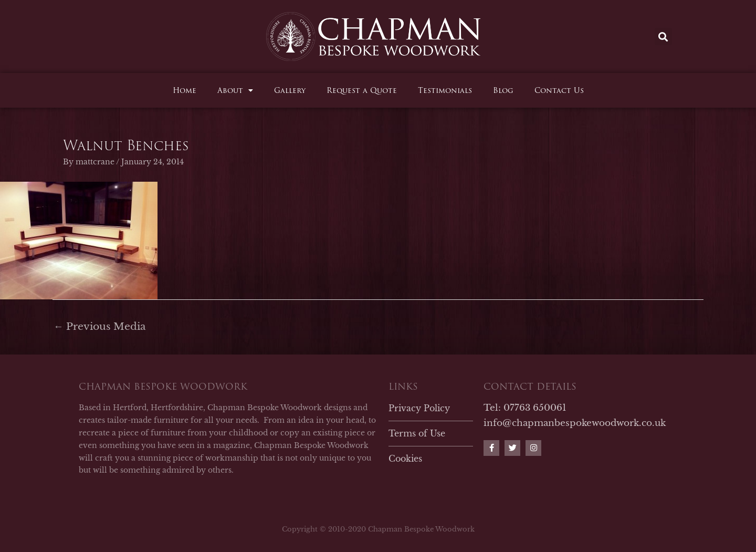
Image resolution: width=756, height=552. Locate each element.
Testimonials (445, 90)
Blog (503, 90)
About (235, 90)
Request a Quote (362, 90)
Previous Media (100, 326)
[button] (663, 37)
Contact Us (559, 90)
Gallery (290, 90)
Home (185, 90)
